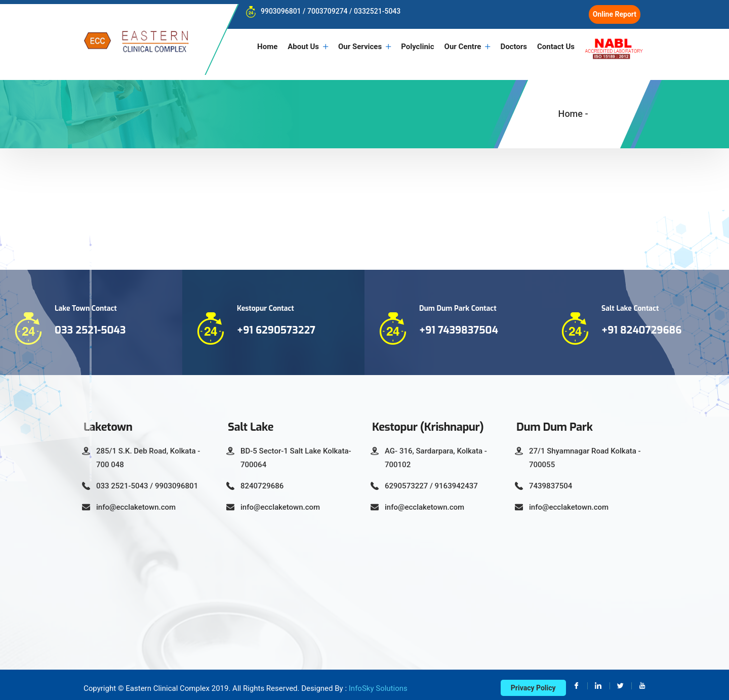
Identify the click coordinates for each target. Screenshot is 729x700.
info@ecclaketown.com (136, 501)
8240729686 (262, 480)
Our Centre (463, 47)
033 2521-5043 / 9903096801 (147, 480)
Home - (573, 108)
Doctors (514, 47)
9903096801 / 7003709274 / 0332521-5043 (320, 11)
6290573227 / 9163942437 (431, 480)
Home (267, 47)
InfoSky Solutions (378, 682)
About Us (303, 47)
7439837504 (551, 480)
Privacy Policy (533, 682)
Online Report (615, 14)
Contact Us (556, 47)
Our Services (360, 47)
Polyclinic (417, 47)
